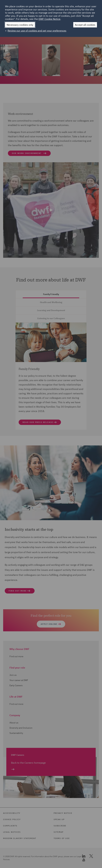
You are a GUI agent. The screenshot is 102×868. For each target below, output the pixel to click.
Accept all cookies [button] (85, 25)
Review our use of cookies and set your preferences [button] (37, 31)
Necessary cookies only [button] (20, 25)
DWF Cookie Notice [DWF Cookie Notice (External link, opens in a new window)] (49, 19)
